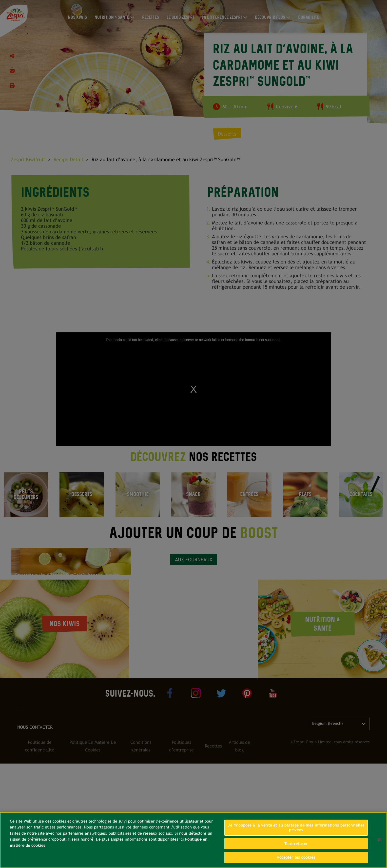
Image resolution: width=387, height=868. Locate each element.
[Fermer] (379, 840)
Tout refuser (296, 844)
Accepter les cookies (296, 857)
